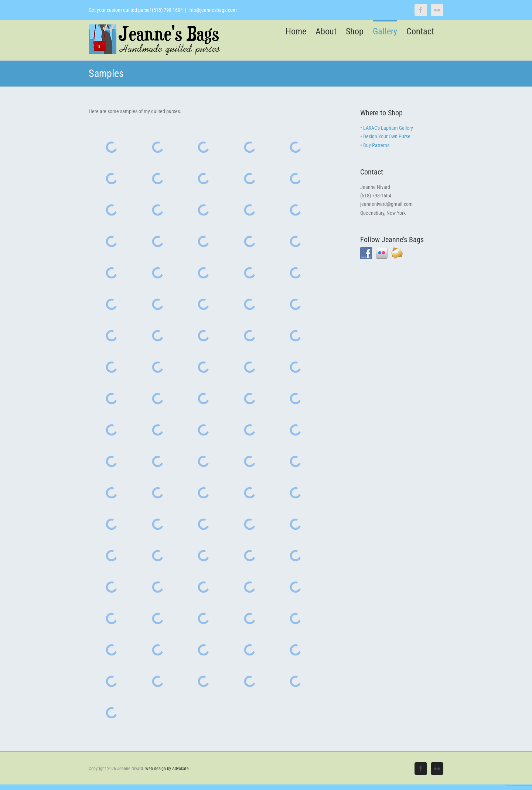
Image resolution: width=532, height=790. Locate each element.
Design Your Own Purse (387, 136)
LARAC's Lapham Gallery (388, 128)
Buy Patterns (376, 145)
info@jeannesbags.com (213, 10)
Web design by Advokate (167, 769)
